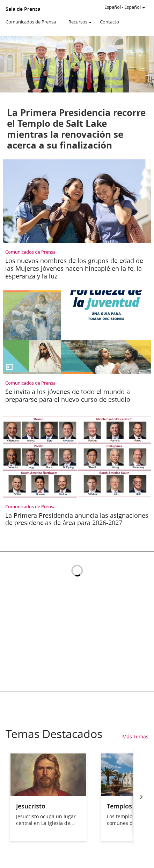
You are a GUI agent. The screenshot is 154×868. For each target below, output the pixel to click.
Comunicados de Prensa (31, 22)
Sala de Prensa (23, 9)
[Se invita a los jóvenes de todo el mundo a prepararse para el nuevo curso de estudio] (77, 349)
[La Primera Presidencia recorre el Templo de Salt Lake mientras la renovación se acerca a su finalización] (77, 96)
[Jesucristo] (48, 794)
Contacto (109, 22)
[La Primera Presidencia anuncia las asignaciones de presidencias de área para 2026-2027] (77, 472)
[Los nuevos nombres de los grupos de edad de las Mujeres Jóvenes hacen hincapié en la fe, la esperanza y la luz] (77, 221)
